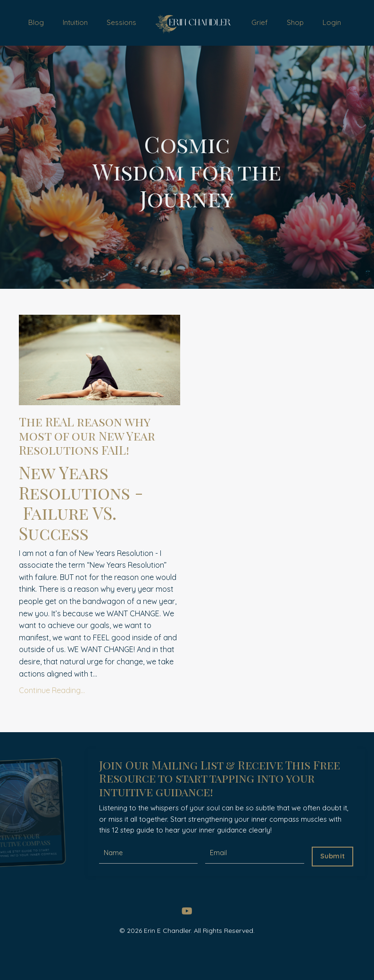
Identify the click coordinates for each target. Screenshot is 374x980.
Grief (263, 24)
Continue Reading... (52, 719)
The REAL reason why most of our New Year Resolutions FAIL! (98, 452)
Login (332, 24)
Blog (35, 24)
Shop (297, 24)
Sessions (118, 24)
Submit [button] (330, 884)
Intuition (74, 24)
